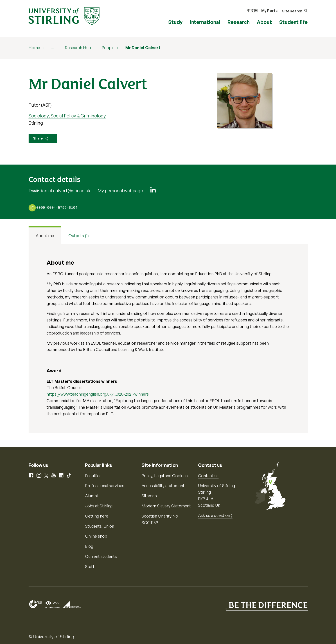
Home (34, 48)
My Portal (270, 11)
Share (41, 139)
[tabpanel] (168, 338)
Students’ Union (100, 526)
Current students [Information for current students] (101, 556)
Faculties (93, 476)
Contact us (208, 476)
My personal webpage (120, 191)
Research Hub (78, 48)
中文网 (252, 11)
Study (175, 22)
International (205, 22)
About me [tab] (45, 236)
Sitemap (149, 496)
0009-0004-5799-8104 (57, 208)
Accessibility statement (163, 486)
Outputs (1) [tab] (79, 236)
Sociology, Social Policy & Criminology (67, 116)
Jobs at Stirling (99, 506)
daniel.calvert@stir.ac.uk (65, 191)
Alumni (91, 496)
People (108, 48)
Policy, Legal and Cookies (165, 476)
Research (238, 22)
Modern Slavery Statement (166, 506)
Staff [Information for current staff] (90, 566)
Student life (293, 22)
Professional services (105, 486)
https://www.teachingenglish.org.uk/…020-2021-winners (98, 394)
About (264, 22)
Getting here (97, 516)
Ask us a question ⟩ (215, 515)
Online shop (96, 536)
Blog (89, 546)
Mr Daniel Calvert (143, 48)
